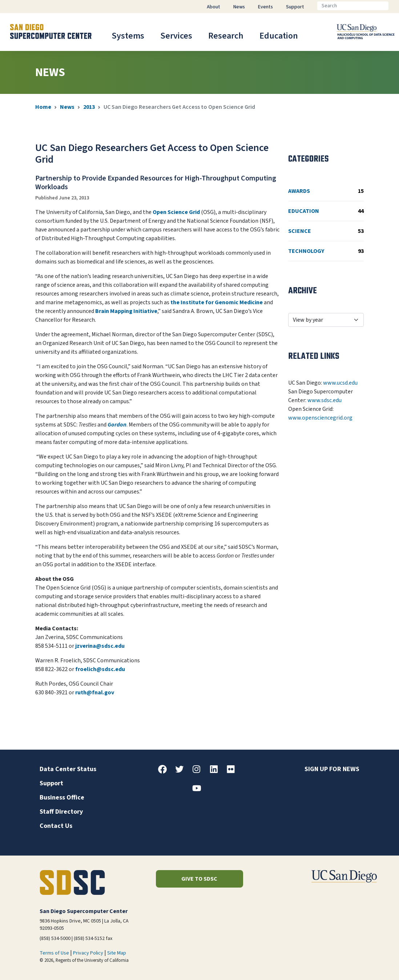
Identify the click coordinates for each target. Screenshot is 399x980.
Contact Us (56, 826)
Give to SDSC (199, 879)
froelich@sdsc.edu (100, 669)
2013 (89, 107)
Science (326, 231)
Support (51, 783)
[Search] (353, 6)
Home (43, 107)
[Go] (394, 6)
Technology (326, 251)
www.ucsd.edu (340, 383)
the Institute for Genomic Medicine (217, 302)
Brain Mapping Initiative (126, 311)
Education (279, 36)
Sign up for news (332, 769)
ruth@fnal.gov (95, 693)
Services (176, 36)
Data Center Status (68, 769)
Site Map (117, 953)
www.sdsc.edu (325, 400)
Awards (326, 191)
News (67, 107)
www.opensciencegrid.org (320, 418)
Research (226, 36)
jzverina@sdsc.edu (100, 646)
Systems (128, 36)
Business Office (62, 798)
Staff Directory (61, 812)
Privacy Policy (88, 953)
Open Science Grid (176, 212)
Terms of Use (54, 953)
